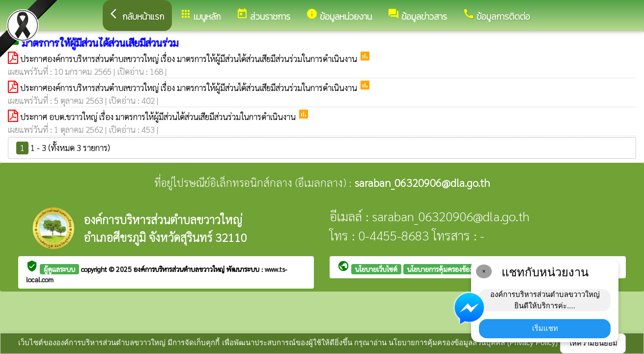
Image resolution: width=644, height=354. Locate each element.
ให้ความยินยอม (593, 343)
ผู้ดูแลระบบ (59, 269)
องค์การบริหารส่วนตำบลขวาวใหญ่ (180, 269)
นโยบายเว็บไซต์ (376, 269)
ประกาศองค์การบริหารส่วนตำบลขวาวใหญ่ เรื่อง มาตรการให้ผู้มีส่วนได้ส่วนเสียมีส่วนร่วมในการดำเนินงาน (190, 59)
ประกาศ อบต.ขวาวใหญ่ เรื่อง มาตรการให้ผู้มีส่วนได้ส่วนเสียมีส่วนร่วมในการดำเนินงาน (159, 117)
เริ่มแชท (545, 328)
